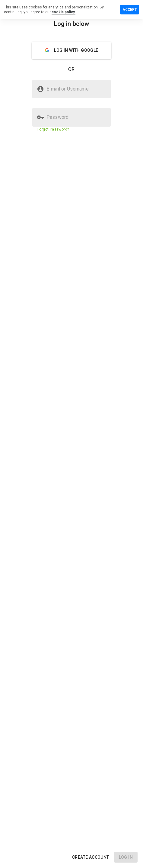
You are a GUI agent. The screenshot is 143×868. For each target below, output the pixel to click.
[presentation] (71, 434)
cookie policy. (64, 12)
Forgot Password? (53, 129)
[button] (91, 857)
